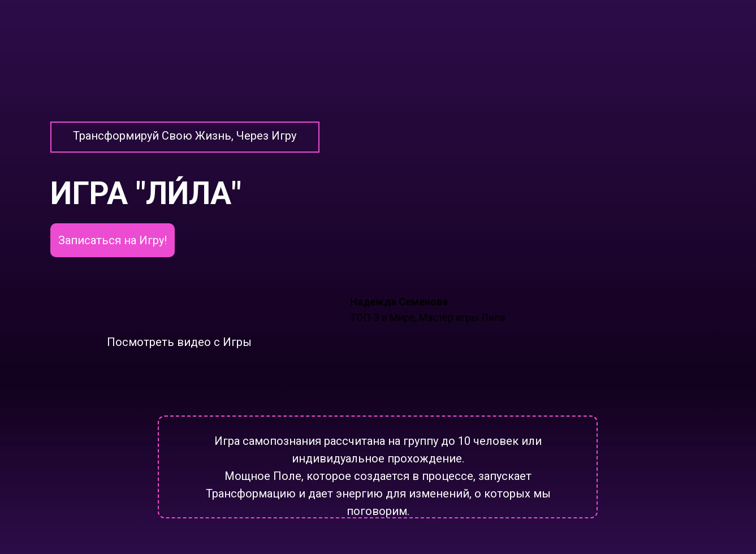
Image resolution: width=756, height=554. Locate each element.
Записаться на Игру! (113, 240)
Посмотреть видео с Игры (179, 342)
